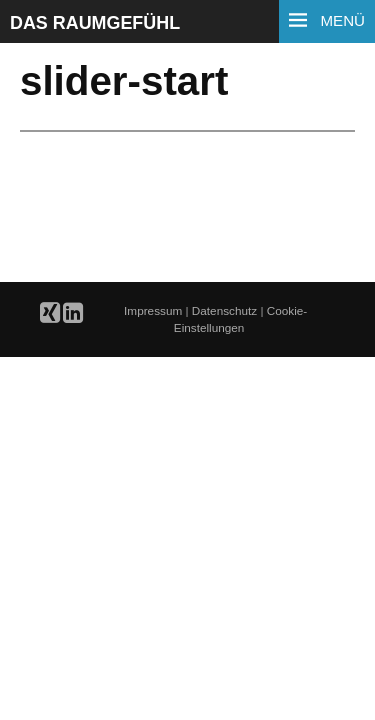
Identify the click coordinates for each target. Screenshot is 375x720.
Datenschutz (226, 310)
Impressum (154, 310)
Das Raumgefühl (95, 23)
